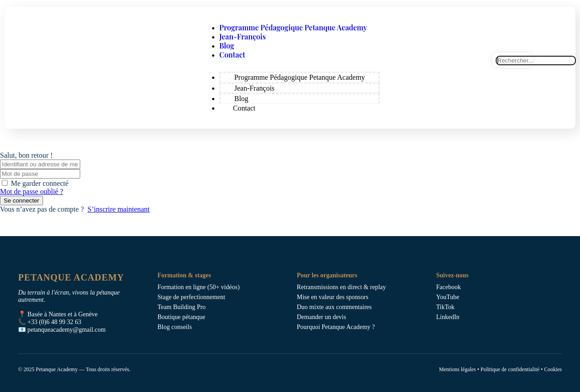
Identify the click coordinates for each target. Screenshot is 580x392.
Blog (227, 46)
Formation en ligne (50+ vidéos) (199, 287)
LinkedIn (448, 317)
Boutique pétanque (181, 317)
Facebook (449, 287)
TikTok (446, 307)
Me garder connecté (40, 183)
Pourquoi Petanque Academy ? (336, 327)
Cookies (553, 369)
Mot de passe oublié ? (32, 191)
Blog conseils (175, 327)
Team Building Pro (182, 307)
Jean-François (243, 36)
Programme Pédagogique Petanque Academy (293, 27)
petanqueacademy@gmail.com (67, 330)
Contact (232, 55)
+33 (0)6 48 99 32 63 (55, 322)
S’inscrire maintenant (118, 209)
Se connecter (22, 201)
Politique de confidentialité (510, 369)
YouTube (448, 297)
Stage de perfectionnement (191, 297)
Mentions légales (458, 369)
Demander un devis (321, 317)
